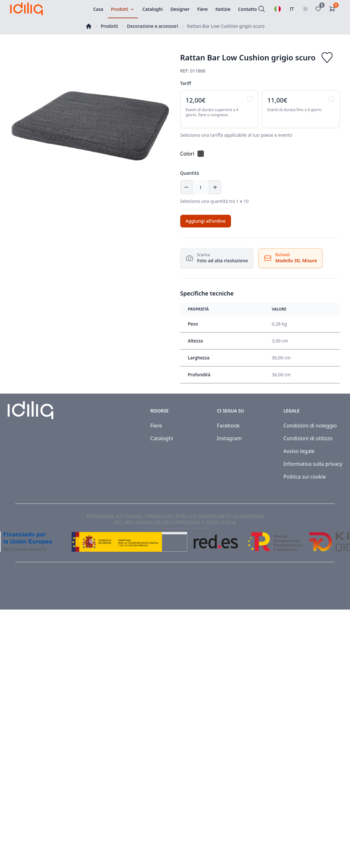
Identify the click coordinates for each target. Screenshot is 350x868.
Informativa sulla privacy (313, 464)
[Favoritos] (319, 9)
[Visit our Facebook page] (317, 591)
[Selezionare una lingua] (278, 9)
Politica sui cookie (305, 477)
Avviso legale (299, 451)
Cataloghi (162, 438)
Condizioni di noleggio (310, 426)
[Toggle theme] (305, 9)
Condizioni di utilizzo (308, 438)
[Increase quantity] (215, 187)
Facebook (228, 426)
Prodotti (109, 26)
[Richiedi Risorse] (290, 258)
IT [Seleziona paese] (292, 9)
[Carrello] (333, 9)
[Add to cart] (206, 221)
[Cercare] (262, 9)
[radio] (219, 109)
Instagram (229, 438)
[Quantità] (201, 187)
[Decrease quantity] (186, 187)
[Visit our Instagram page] (331, 591)
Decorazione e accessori (153, 26)
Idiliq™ (39, 591)
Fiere (156, 426)
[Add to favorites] (327, 58)
